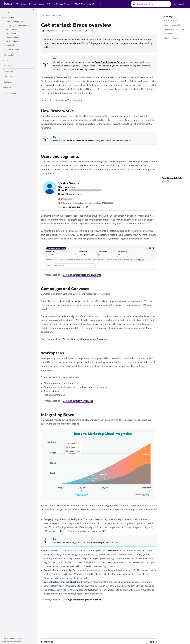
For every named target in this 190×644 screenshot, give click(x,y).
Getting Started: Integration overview (82, 600)
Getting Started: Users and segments (82, 275)
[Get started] (8, 17)
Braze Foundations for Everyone (110, 62)
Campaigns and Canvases (174, 29)
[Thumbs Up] (164, 182)
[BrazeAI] (7, 88)
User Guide (45, 15)
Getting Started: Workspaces (78, 401)
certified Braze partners (98, 543)
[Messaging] (9, 71)
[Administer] (9, 55)
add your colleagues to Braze (79, 141)
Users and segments (172, 25)
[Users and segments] (15, 22)
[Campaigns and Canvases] (17, 26)
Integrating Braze (171, 38)
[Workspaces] (11, 30)
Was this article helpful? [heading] (173, 178)
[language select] (96, 4)
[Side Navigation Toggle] (33, 10)
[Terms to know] (12, 41)
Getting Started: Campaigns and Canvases (85, 339)
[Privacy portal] (10, 93)
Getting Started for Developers (95, 69)
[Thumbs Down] (168, 182)
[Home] (7, 12)
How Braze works (171, 21)
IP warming (113, 551)
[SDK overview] (12, 37)
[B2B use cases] (12, 49)
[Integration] (11, 33)
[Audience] (8, 66)
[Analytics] (8, 82)
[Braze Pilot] (11, 45)
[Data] (6, 60)
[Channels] (8, 77)
